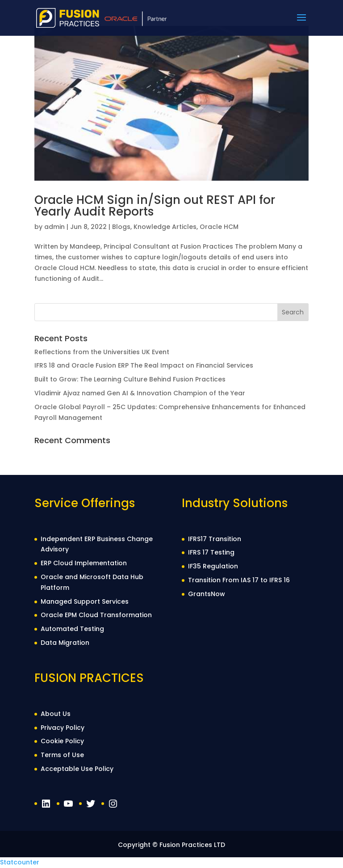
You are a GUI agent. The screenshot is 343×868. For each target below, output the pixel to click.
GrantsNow (207, 594)
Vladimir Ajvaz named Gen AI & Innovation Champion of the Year (140, 393)
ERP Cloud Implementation (84, 563)
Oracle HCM (219, 227)
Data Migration (65, 643)
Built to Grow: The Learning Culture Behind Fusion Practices (130, 379)
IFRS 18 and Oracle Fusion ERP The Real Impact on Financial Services (144, 365)
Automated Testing (72, 629)
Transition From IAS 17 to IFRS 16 (239, 580)
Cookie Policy (62, 741)
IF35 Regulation (213, 566)
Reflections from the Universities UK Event (102, 352)
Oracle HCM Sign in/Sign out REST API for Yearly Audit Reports (155, 206)
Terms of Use (62, 755)
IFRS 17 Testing (211, 552)
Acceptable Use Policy (77, 769)
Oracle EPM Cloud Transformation (96, 615)
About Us (56, 714)
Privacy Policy (63, 728)
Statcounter (20, 862)
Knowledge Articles (165, 227)
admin (54, 227)
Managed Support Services (85, 601)
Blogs (121, 227)
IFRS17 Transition (215, 539)
